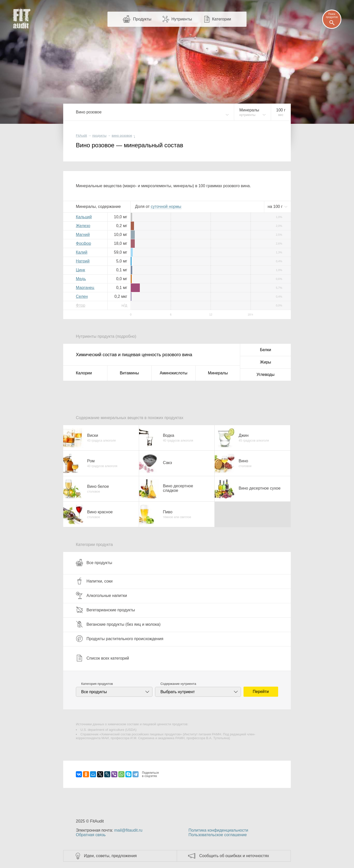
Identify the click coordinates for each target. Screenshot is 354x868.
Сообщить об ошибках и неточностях (234, 856)
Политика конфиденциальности (218, 830)
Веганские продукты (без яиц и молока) (118, 624)
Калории (84, 373)
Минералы (218, 373)
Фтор (81, 305)
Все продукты (94, 563)
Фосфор (83, 243)
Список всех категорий (102, 658)
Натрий (83, 261)
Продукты (142, 19)
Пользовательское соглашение (217, 835)
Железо (83, 226)
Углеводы (266, 375)
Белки (265, 350)
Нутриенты (182, 19)
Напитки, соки (94, 581)
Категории (222, 19)
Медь (81, 279)
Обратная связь (91, 835)
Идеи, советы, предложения (110, 856)
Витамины (129, 373)
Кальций (84, 217)
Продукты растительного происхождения (120, 639)
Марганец (85, 288)
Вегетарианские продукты (105, 610)
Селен (82, 296)
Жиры (265, 362)
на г (276, 207)
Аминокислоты (174, 373)
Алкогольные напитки (101, 595)
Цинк (81, 270)
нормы (166, 207)
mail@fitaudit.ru (128, 830)
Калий (82, 252)
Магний (83, 235)
